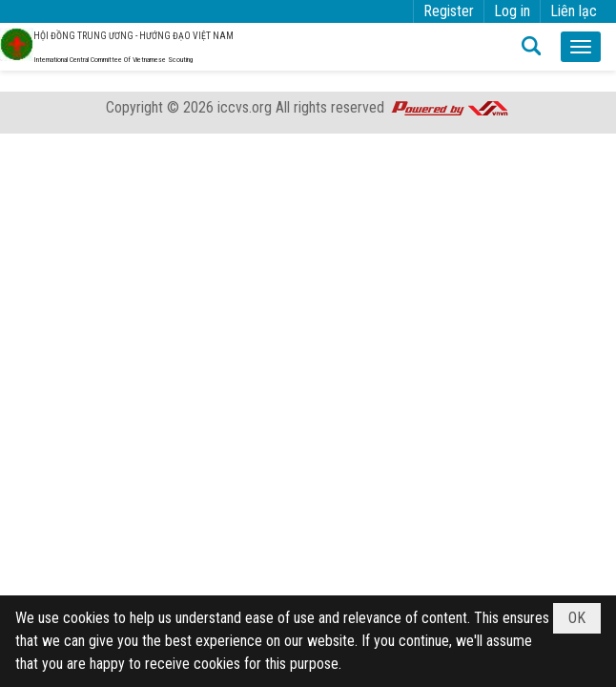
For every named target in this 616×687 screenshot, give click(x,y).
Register (449, 11)
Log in (512, 11)
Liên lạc (574, 11)
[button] (581, 47)
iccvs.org (245, 107)
